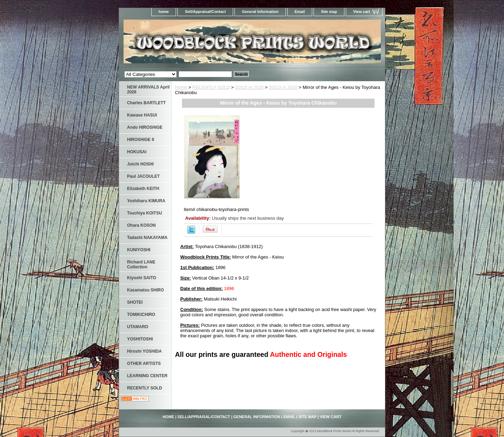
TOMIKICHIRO (141, 315)
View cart (362, 12)
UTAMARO (138, 327)
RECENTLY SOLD (211, 87)
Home (181, 87)
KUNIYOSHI (139, 250)
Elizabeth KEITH (143, 189)
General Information (260, 12)
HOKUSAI (137, 152)
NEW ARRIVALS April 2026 (148, 90)
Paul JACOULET (143, 176)
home (164, 12)
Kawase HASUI (142, 115)
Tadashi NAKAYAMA (147, 238)
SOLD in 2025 (250, 87)
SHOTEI (135, 302)
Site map (329, 12)
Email (300, 12)
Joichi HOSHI (140, 164)
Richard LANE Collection (141, 265)
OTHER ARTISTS (144, 364)
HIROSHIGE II (141, 140)
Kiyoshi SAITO (142, 278)
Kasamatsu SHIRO (145, 290)
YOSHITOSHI (140, 339)
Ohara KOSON (141, 225)
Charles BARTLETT (146, 103)
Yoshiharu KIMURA (146, 201)
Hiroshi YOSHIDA (144, 351)
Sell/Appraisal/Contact (205, 12)
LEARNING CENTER (147, 376)
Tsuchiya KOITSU (145, 213)
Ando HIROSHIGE (145, 127)
